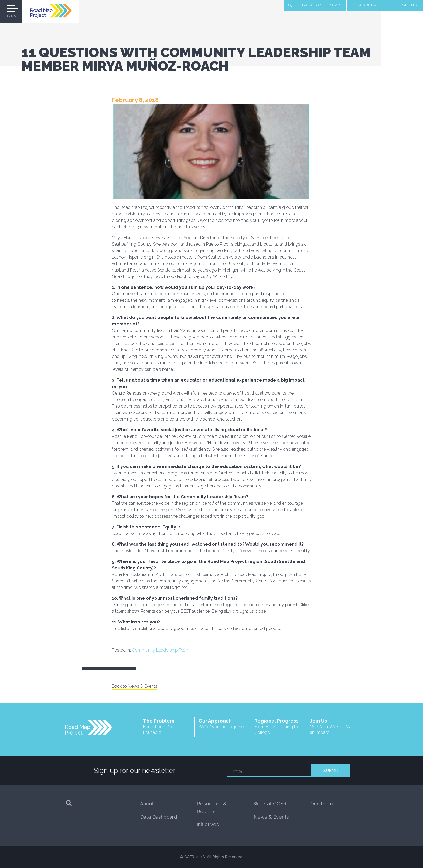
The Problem (167, 727)
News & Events (370, 5)
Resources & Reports (211, 808)
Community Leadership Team (161, 650)
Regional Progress (278, 727)
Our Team (322, 804)
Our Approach (222, 724)
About (147, 804)
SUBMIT (331, 771)
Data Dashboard (321, 5)
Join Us (409, 5)
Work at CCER (270, 804)
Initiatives (208, 824)
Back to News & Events (135, 686)
